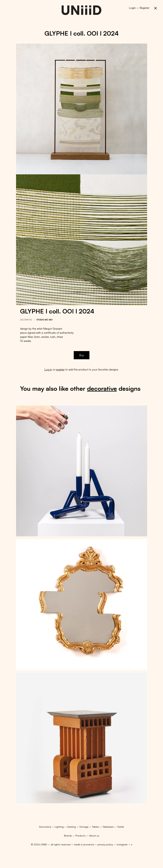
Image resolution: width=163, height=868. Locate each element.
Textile (121, 827)
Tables (96, 827)
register (60, 369)
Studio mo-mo (45, 320)
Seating (72, 827)
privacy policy (105, 844)
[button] (155, 8)
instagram (122, 844)
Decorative (26, 320)
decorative (102, 388)
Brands (68, 836)
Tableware (108, 827)
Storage (84, 827)
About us (94, 836)
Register (144, 8)
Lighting (60, 827)
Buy (82, 355)
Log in (48, 369)
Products (80, 836)
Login (132, 8)
